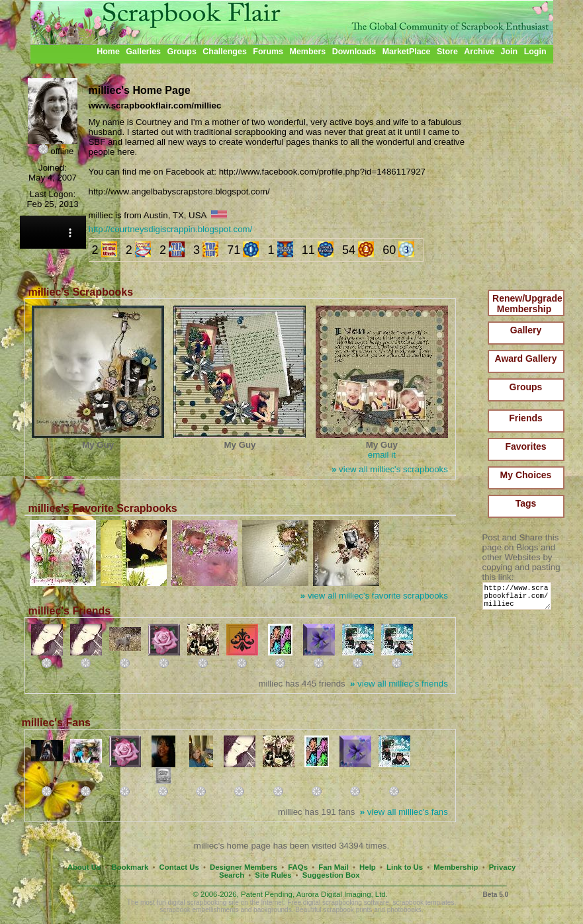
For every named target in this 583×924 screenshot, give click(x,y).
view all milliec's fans (404, 812)
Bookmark (130, 867)
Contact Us (179, 867)
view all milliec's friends (399, 684)
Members (308, 52)
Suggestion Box (331, 875)
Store (447, 52)
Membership (456, 867)
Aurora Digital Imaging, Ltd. (342, 894)
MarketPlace (407, 52)
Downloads (354, 52)
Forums (268, 52)
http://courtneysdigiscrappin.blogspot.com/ (171, 229)
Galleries (143, 52)
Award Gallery (526, 358)
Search (232, 875)
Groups (181, 52)
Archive (479, 52)
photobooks (404, 910)
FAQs (298, 867)
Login (535, 52)
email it (382, 455)
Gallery (526, 330)
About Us (84, 867)
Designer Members (244, 867)
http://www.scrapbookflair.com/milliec (519, 599)
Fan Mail (334, 867)
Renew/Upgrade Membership (527, 304)
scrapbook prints (347, 910)
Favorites (525, 446)
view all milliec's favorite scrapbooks (374, 596)
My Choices (526, 475)
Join (510, 52)
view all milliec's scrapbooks (390, 469)
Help (368, 867)
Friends (526, 418)
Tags (526, 503)
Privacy (503, 867)
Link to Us (405, 867)
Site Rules (273, 875)
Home (108, 52)
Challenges (225, 52)
